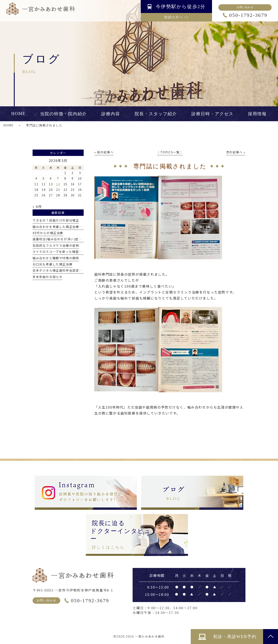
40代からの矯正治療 (48, 233)
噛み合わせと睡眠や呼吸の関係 (56, 258)
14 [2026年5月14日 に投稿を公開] (58, 184)
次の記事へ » (236, 152)
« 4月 (37, 206)
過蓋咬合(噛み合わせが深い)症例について (64, 239)
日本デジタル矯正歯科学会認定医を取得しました (69, 270)
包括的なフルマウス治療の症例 (56, 245)
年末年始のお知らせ (47, 277)
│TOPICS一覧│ (170, 152)
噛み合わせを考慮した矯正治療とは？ (61, 227)
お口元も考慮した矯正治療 (52, 264)
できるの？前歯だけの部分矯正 (56, 220)
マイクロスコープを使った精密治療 (59, 252)
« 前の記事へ (104, 152)
